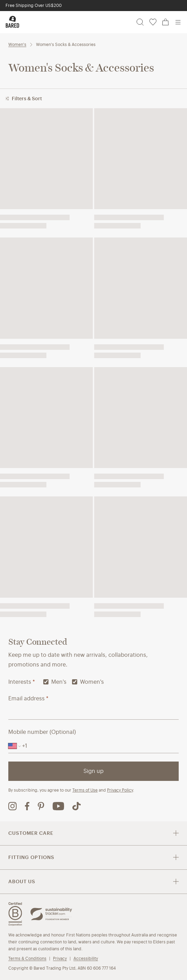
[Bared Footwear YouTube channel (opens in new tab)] (58, 806)
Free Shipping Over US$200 (34, 5)
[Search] (140, 22)
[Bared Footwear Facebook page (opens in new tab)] (27, 806)
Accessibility (86, 958)
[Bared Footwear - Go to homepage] (12, 22)
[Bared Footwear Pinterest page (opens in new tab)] (41, 806)
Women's (17, 44)
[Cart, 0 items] (166, 22)
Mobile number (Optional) (42, 732)
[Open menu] (178, 22)
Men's (55, 682)
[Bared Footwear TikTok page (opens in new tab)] (77, 806)
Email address (28, 698)
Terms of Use (85, 790)
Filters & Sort (24, 99)
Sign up (93, 771)
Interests (22, 682)
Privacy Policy (120, 790)
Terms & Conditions (27, 958)
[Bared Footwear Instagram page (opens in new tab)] (12, 806)
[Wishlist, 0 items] (153, 22)
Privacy (60, 958)
